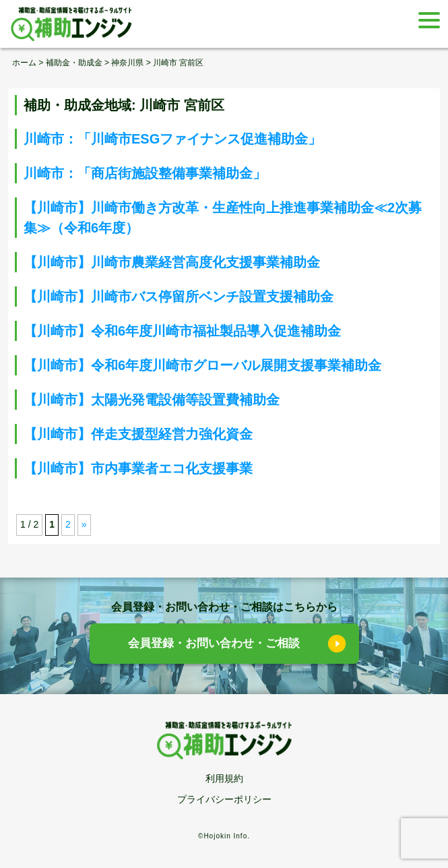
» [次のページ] (84, 524)
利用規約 (224, 778)
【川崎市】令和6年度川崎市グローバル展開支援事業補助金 (202, 365)
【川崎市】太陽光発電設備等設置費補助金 (152, 400)
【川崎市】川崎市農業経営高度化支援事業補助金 (172, 262)
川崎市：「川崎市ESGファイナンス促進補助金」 (172, 139)
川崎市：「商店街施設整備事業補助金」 (145, 173)
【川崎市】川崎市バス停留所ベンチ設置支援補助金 (179, 297)
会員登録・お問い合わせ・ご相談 (214, 643)
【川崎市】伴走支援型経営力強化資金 (138, 434)
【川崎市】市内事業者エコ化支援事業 (138, 468)
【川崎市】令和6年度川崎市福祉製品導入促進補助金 (182, 331)
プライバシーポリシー (224, 799)
